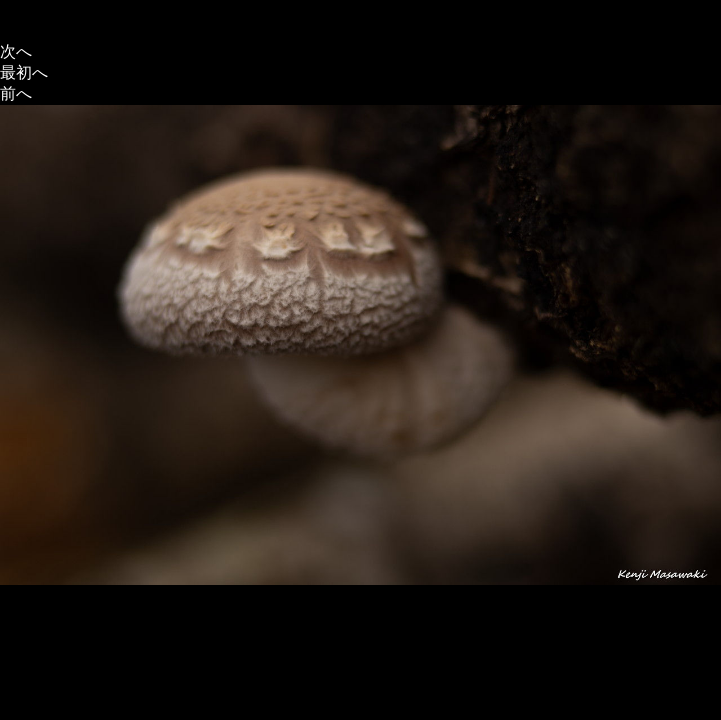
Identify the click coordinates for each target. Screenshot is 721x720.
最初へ (24, 72)
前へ (16, 93)
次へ (16, 51)
